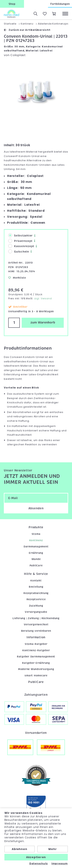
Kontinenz (36, 540)
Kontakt (36, 581)
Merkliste (17, 278)
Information (36, 637)
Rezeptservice (36, 599)
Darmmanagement (36, 547)
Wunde (36, 559)
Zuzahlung (36, 606)
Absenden (36, 508)
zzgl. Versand (43, 298)
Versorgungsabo (36, 612)
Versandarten (36, 733)
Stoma (36, 534)
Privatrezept (20, 241)
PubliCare (36, 565)
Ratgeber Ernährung (36, 663)
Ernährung (36, 553)
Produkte (36, 527)
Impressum (60, 864)
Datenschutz (39, 864)
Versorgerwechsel (36, 624)
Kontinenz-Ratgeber (36, 650)
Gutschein (19, 251)
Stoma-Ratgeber (36, 644)
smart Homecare (36, 676)
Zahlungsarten (36, 695)
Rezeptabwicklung (36, 593)
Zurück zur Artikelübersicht (27, 30)
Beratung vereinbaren (36, 631)
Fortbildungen (60, 4)
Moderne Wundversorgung (36, 669)
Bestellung (36, 587)
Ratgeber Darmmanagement (36, 657)
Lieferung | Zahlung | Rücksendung (36, 618)
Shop (12, 4)
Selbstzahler (20, 235)
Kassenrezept (21, 246)
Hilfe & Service (36, 574)
